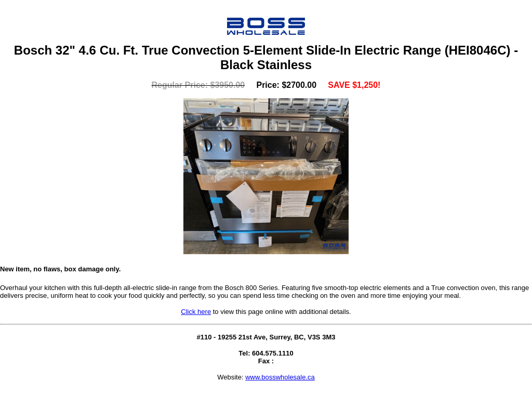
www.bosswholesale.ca (280, 377)
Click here (196, 312)
